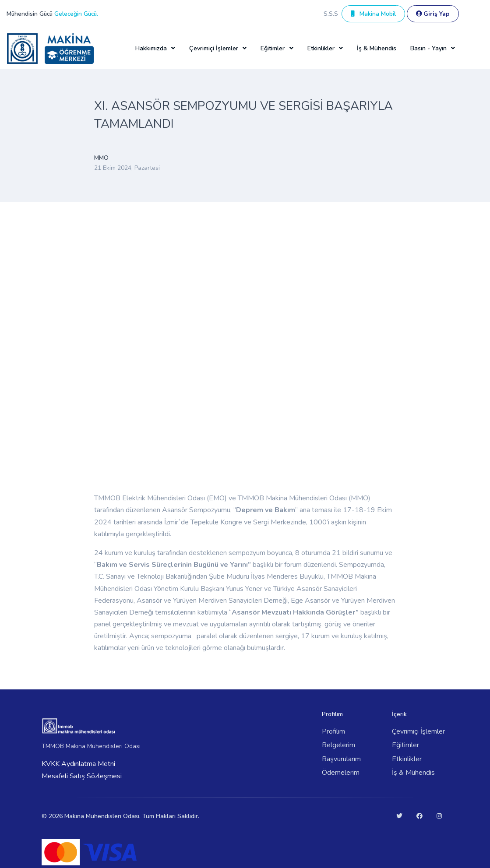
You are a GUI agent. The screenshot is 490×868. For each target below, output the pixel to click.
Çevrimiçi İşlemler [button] (214, 48)
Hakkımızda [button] (151, 48)
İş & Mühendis (377, 48)
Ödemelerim (341, 773)
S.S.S (331, 14)
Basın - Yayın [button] (428, 48)
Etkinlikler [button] (321, 48)
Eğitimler (405, 745)
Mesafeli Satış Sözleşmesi (82, 776)
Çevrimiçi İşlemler (418, 731)
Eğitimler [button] (273, 48)
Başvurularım (341, 759)
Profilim (333, 731)
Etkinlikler (407, 759)
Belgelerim (338, 745)
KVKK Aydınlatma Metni (78, 764)
